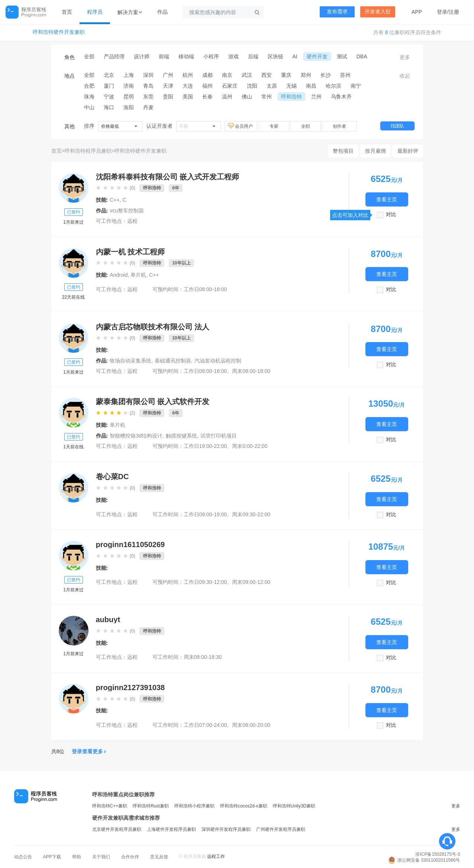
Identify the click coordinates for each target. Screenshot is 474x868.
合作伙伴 (130, 857)
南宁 (356, 86)
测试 (342, 56)
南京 (227, 75)
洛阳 (129, 107)
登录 (442, 12)
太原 (272, 86)
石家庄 (230, 86)
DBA (362, 56)
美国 (188, 97)
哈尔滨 (333, 86)
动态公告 (23, 857)
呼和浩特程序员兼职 (88, 151)
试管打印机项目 (219, 436)
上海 (129, 75)
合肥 (89, 86)
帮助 (77, 857)
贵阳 (168, 97)
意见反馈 (159, 857)
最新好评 (408, 151)
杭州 (188, 75)
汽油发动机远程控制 (218, 361)
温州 (227, 97)
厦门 (109, 86)
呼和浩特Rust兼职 (151, 806)
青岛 (148, 86)
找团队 (397, 126)
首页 (67, 12)
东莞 (148, 97)
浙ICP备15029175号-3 (438, 854)
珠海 (89, 97)
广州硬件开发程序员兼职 (281, 829)
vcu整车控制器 (127, 211)
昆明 (129, 97)
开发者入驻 (378, 12)
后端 (253, 56)
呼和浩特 (291, 97)
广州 (168, 75)
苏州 (345, 75)
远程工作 (216, 856)
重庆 (286, 75)
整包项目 (343, 151)
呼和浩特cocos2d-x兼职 (244, 806)
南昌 (311, 86)
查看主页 (387, 199)
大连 (188, 86)
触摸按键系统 (181, 436)
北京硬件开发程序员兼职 (117, 829)
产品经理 (114, 56)
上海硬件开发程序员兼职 (171, 829)
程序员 (95, 12)
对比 (391, 214)
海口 (109, 107)
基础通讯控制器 (173, 361)
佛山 (247, 97)
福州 (207, 86)
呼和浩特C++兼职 (110, 806)
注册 (454, 12)
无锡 (291, 86)
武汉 (247, 75)
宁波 (109, 97)
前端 (164, 56)
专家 (274, 126)
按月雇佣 (375, 151)
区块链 (275, 56)
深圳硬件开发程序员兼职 (226, 829)
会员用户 (241, 126)
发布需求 (337, 12)
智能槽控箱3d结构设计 (136, 436)
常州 (267, 97)
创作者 (339, 126)
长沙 (326, 75)
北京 (109, 75)
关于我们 (101, 857)
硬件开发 (317, 56)
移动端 (186, 56)
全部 (89, 56)
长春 (207, 97)
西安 (267, 75)
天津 (168, 86)
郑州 (306, 75)
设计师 (142, 56)
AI (295, 56)
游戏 (233, 56)
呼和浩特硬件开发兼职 (59, 32)
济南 (129, 86)
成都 (207, 75)
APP (417, 12)
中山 (89, 107)
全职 (306, 126)
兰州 (316, 97)
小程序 (211, 56)
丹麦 (148, 107)
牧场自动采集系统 (130, 361)
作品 (162, 12)
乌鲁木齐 (341, 97)
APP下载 (52, 857)
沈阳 (252, 86)
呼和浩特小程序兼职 (194, 806)
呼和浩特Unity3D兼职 (294, 806)
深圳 (148, 75)
